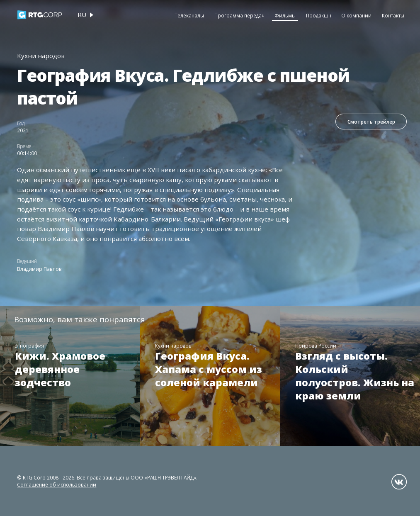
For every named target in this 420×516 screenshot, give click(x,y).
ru (82, 15)
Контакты (393, 15)
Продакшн (319, 15)
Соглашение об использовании (57, 484)
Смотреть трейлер (371, 122)
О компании (356, 15)
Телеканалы (189, 15)
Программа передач (239, 15)
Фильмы (285, 15)
